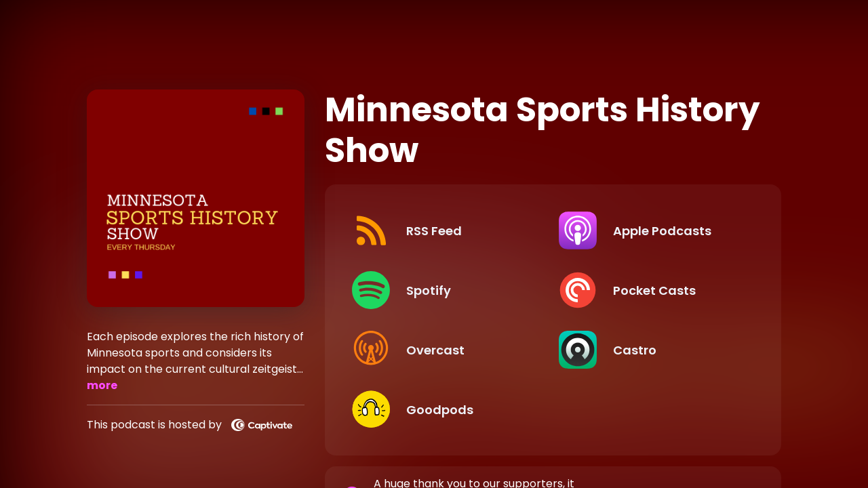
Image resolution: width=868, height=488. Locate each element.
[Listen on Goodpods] (444, 409)
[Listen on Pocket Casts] (651, 290)
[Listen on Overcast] (444, 350)
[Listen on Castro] (651, 350)
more (102, 385)
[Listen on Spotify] (444, 290)
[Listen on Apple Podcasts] (651, 230)
